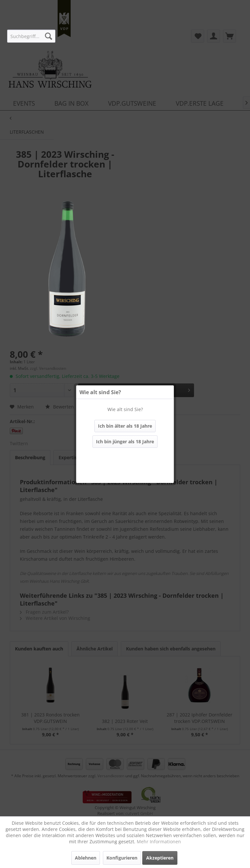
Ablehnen (86, 858)
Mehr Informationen (159, 841)
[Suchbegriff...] (31, 36)
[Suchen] (49, 36)
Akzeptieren (160, 858)
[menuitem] (31, 36)
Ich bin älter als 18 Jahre (125, 426)
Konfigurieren (122, 858)
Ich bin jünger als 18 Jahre (125, 441)
